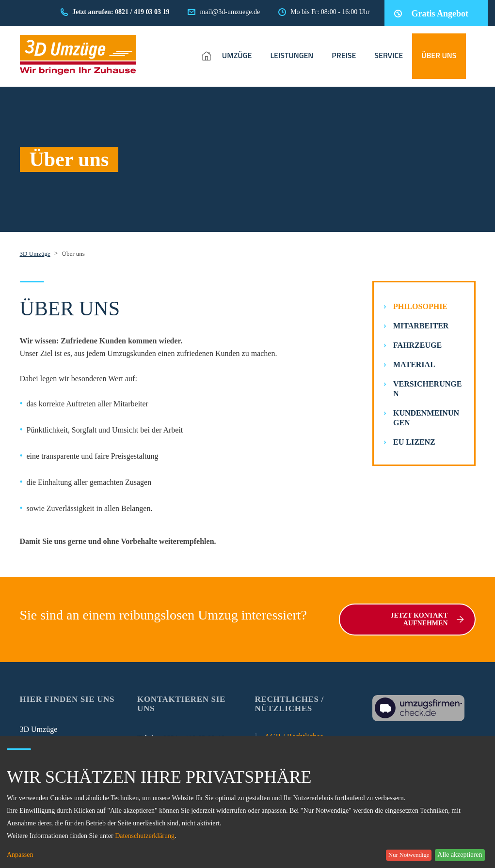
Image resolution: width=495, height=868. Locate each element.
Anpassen (20, 855)
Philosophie (420, 306)
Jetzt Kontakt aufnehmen (427, 619)
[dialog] (247, 802)
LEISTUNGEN (292, 55)
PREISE (344, 55)
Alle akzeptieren (460, 855)
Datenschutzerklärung (145, 836)
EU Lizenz (414, 442)
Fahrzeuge (417, 345)
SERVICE (389, 55)
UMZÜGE (237, 55)
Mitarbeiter (421, 326)
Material (414, 364)
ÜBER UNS (439, 55)
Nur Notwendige (409, 855)
